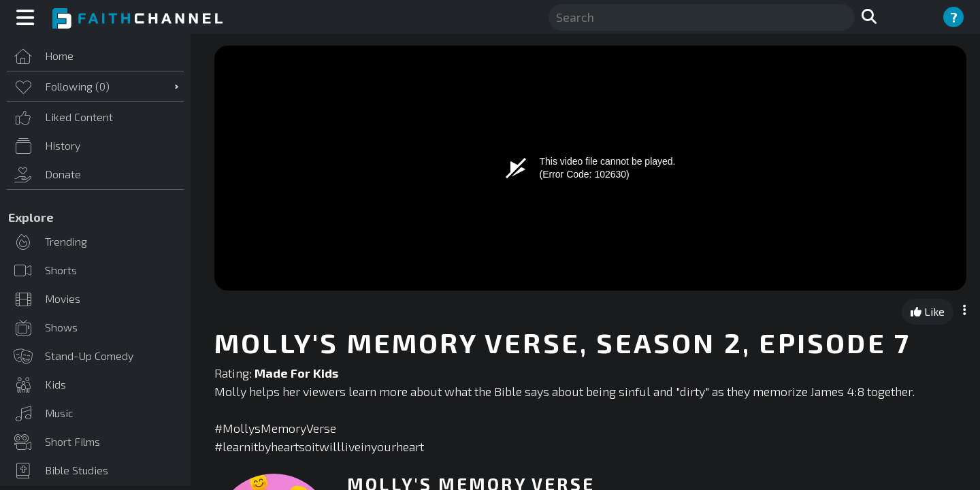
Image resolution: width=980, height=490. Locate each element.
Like (928, 311)
